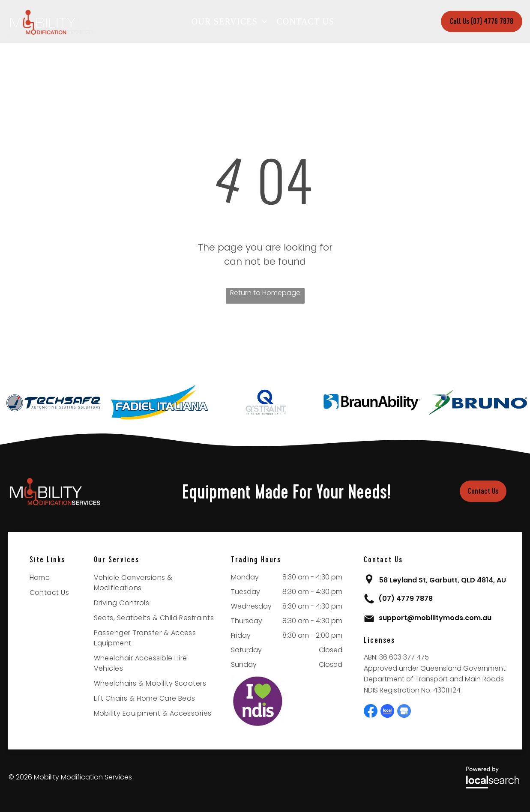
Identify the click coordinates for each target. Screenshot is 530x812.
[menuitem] (232, 21)
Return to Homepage (265, 293)
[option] (53, 402)
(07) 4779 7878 (406, 599)
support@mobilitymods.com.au (435, 618)
